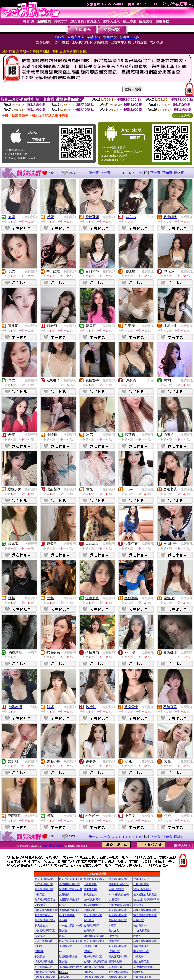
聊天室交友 (90, 894)
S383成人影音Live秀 (71, 925)
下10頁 (167, 173)
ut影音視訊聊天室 (45, 931)
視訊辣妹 (89, 920)
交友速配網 (90, 889)
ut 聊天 (112, 925)
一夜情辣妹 (90, 884)
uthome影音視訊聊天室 (146, 900)
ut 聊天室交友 (116, 889)
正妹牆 (63, 920)
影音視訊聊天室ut (45, 900)
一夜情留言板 (141, 884)
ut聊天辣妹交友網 (94, 936)
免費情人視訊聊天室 (95, 962)
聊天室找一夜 (141, 951)
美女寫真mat (140, 925)
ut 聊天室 (139, 920)
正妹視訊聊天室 (44, 884)
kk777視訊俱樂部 (52, 846)
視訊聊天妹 (66, 946)
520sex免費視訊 (142, 889)
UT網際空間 (115, 967)
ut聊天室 (40, 894)
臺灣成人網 (115, 962)
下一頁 (155, 173)
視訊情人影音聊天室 (71, 967)
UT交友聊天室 (142, 931)
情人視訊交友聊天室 (71, 879)
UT (61, 951)
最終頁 (179, 173)
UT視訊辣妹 (91, 946)
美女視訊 (40, 936)
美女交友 (139, 905)
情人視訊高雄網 (44, 962)
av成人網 (138, 956)
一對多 (149, 217)
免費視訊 (31, 217)
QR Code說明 (182, 116)
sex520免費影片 (44, 941)
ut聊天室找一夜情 (94, 967)
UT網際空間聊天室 (144, 967)
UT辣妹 (39, 951)
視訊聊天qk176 (142, 879)
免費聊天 (70, 380)
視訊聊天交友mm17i (70, 889)
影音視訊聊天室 (44, 879)
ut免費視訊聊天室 (119, 972)
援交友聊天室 (141, 962)
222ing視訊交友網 (119, 894)
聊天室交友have (44, 915)
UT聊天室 (114, 900)
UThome (64, 972)
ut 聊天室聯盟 (67, 915)
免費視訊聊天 (92, 925)
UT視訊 (39, 946)
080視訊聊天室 (92, 900)
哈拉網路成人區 (44, 967)
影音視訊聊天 (141, 946)
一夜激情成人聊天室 (120, 905)
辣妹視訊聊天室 (118, 920)
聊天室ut (114, 936)
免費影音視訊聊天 (94, 879)
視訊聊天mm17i (93, 905)
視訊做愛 (114, 941)
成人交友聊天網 (118, 956)
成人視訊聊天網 (118, 879)
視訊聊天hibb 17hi (119, 884)
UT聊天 (88, 951)
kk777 (62, 905)
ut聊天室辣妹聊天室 (46, 910)
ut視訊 (63, 936)
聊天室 (137, 936)
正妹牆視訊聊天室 (69, 884)
